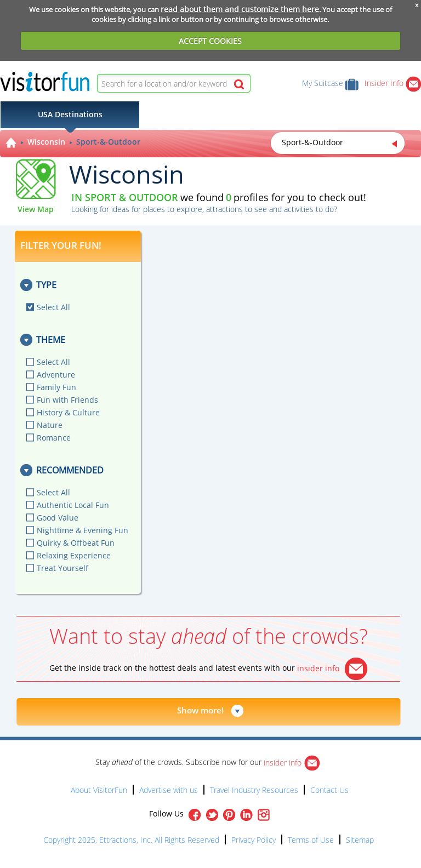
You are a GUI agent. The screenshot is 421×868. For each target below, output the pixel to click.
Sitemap (360, 840)
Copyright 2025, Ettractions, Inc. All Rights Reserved (131, 840)
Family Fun (56, 387)
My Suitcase (330, 83)
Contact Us (329, 790)
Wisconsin (46, 142)
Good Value (58, 518)
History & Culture (68, 412)
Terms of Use (311, 840)
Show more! (200, 710)
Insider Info (393, 83)
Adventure (56, 375)
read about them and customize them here (240, 9)
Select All (53, 307)
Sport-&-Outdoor (108, 142)
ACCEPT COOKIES (210, 41)
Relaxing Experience (74, 555)
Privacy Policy (254, 840)
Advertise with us (169, 790)
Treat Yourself (62, 568)
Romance (54, 438)
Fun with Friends (67, 400)
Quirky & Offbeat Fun (76, 543)
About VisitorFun (99, 790)
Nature (50, 425)
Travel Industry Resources (254, 790)
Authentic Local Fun (73, 505)
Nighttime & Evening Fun (83, 530)
